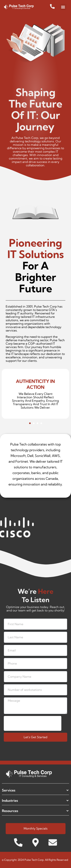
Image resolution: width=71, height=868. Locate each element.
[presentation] (33, 723)
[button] (63, 7)
